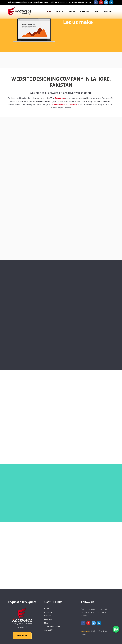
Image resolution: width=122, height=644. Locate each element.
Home (49, 11)
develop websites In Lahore (65, 105)
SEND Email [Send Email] (22, 636)
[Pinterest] (101, 2)
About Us (48, 612)
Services (72, 11)
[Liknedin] (111, 2)
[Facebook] (96, 2)
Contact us (107, 11)
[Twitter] (106, 2)
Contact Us (49, 630)
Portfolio (84, 11)
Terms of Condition (52, 626)
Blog (96, 11)
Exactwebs (60, 99)
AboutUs (60, 11)
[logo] (22, 615)
